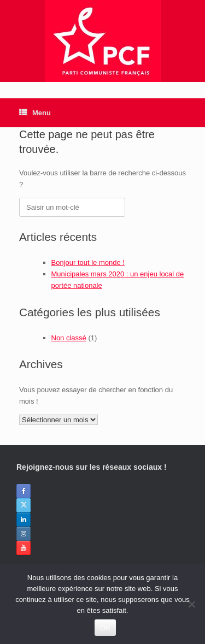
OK (105, 628)
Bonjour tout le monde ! (88, 262)
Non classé (69, 338)
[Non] (191, 604)
